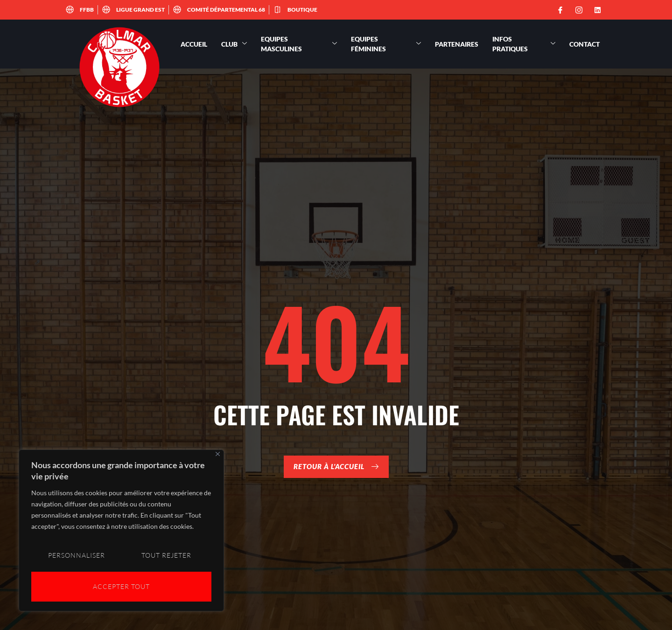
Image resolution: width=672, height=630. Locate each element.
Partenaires (457, 44)
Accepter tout (121, 586)
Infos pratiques (524, 44)
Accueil (194, 44)
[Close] (218, 456)
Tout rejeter (166, 557)
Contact (584, 44)
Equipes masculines (299, 44)
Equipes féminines (386, 44)
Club (234, 44)
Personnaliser (76, 557)
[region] (121, 532)
